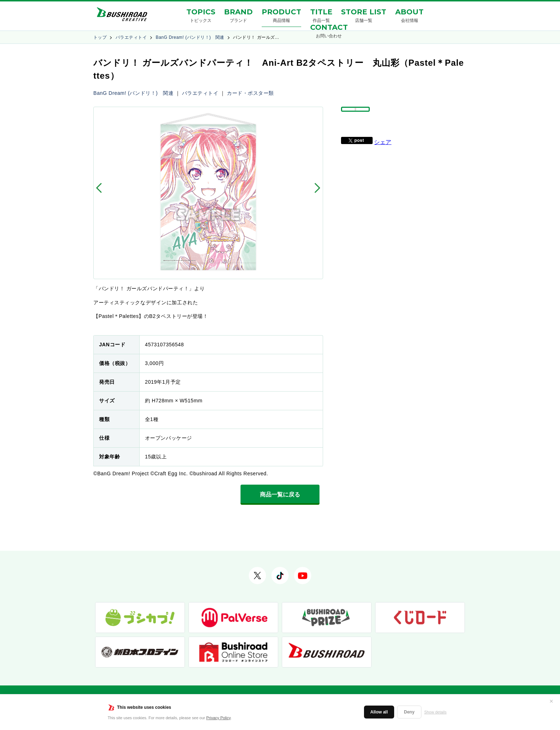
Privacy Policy (219, 718)
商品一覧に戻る (280, 495)
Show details (435, 712)
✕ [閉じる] (551, 701)
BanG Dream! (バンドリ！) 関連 (190, 37)
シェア (383, 159)
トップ (100, 37)
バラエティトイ (131, 37)
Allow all (379, 712)
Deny (409, 712)
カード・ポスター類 (250, 93)
